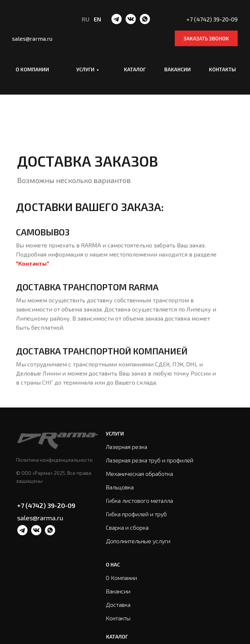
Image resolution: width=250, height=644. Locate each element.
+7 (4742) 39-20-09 (46, 505)
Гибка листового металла (139, 500)
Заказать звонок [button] (206, 38)
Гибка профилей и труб (136, 514)
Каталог (135, 69)
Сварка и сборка (127, 527)
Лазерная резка (126, 447)
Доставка (118, 605)
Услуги (85, 69)
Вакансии (178, 69)
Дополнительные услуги (138, 541)
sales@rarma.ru (40, 518)
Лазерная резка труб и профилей (150, 460)
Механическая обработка (139, 474)
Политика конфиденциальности (54, 460)
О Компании (121, 578)
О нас (113, 565)
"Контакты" (33, 263)
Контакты (222, 69)
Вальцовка (120, 487)
